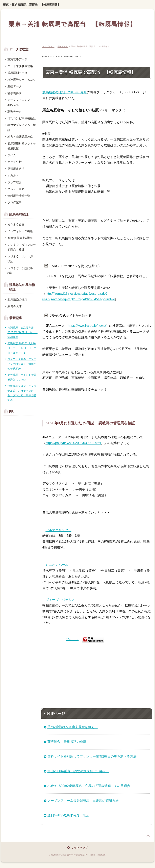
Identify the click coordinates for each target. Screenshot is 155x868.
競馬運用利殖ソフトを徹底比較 (22, 146)
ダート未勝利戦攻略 (20, 66)
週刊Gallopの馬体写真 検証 (68, 815)
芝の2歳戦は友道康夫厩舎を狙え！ (73, 727)
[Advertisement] (97, 673)
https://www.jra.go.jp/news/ (87, 326)
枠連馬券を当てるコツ (22, 80)
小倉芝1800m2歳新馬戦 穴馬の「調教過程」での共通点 (89, 786)
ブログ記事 (15, 202)
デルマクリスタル (59, 530)
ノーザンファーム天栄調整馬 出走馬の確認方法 (83, 801)
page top (148, 836)
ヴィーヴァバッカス (60, 600)
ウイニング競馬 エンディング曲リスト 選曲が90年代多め (22, 364)
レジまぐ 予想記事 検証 (22, 271)
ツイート (72, 639)
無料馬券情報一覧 (19, 196)
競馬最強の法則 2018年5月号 (65, 92)
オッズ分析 (15, 162)
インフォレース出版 (20, 231)
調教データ (63, 46)
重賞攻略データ (17, 59)
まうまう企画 (16, 224)
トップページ (48, 46)
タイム (12, 155)
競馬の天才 (15, 306)
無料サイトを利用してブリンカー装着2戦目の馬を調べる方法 (92, 756)
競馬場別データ (17, 73)
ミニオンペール (57, 565)
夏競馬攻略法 (16, 169)
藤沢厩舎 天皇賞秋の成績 (67, 742)
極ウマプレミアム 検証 (22, 127)
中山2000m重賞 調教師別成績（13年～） (78, 771)
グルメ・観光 (16, 189)
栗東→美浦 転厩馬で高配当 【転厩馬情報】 (32, 5)
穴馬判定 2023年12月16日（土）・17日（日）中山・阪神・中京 (22, 348)
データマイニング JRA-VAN (19, 102)
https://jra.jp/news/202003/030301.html (73, 443)
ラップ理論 (15, 182)
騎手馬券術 (15, 93)
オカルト (13, 175)
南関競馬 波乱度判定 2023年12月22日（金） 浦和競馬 (23, 332)
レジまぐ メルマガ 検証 (22, 259)
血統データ (15, 86)
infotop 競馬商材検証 (21, 238)
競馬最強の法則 (17, 299)
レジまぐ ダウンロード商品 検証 (22, 247)
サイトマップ (80, 847)
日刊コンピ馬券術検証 (22, 118)
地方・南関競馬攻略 (20, 137)
